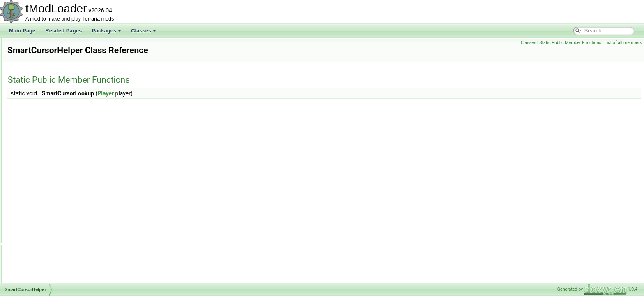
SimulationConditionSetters (57, 65)
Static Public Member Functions (570, 43)
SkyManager (41, 92)
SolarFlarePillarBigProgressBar (61, 255)
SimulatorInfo (42, 74)
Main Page (22, 31)
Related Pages (63, 31)
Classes (144, 31)
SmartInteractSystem (50, 183)
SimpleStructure (45, 56)
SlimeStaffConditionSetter (55, 155)
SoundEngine (42, 282)
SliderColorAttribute (48, 119)
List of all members (623, 43)
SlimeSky (37, 146)
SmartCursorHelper (48, 164)
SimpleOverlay (43, 47)
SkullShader (40, 83)
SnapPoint (38, 201)
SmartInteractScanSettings (56, 173)
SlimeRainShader (46, 137)
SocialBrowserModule (51, 237)
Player (208, 93)
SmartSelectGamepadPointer (59, 192)
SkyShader (39, 101)
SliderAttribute (43, 110)
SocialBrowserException (54, 228)
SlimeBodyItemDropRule (54, 128)
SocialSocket (41, 246)
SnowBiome (40, 210)
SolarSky (37, 264)
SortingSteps (41, 273)
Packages (106, 31)
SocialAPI (38, 219)
